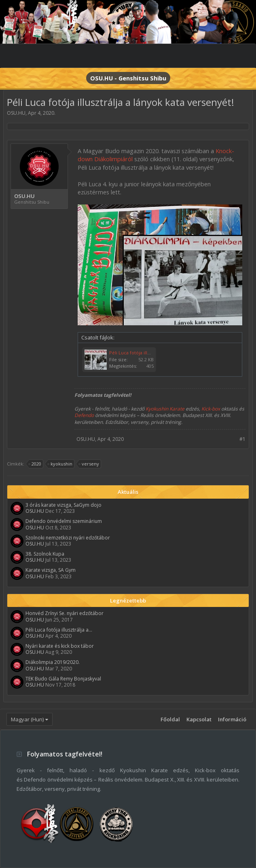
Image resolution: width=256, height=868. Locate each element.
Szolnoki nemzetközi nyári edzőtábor (68, 538)
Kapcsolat (199, 719)
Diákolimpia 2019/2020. (53, 662)
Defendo (84, 415)
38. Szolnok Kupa (45, 554)
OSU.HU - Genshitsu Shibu (128, 78)
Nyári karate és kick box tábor (60, 646)
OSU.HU (16, 113)
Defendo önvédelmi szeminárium (64, 521)
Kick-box (211, 409)
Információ (232, 719)
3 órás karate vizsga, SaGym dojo (63, 505)
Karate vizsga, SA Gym (51, 570)
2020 (35, 464)
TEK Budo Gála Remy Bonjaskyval (63, 679)
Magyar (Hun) (27, 719)
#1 (242, 439)
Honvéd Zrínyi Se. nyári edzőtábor (65, 613)
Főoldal (170, 719)
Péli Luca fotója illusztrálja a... (59, 630)
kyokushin (60, 464)
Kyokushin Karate (165, 409)
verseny (89, 464)
